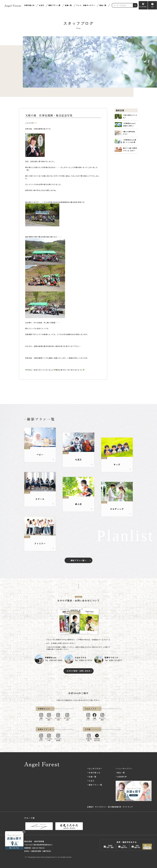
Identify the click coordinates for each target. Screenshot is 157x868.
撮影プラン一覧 (54, 5)
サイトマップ (128, 807)
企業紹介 (91, 807)
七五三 (41, 5)
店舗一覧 (68, 5)
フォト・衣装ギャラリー (86, 5)
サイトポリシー (101, 807)
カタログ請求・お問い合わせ (78, 671)
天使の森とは (29, 5)
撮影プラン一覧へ (78, 560)
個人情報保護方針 (115, 807)
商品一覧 (103, 5)
